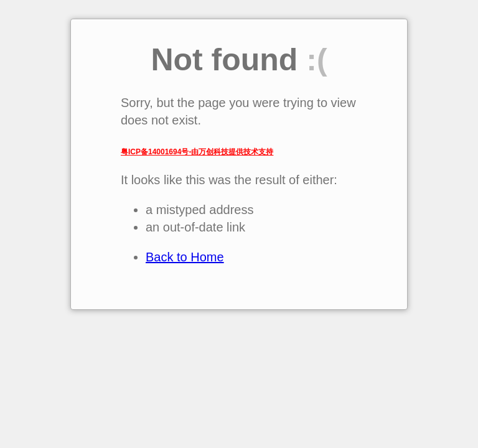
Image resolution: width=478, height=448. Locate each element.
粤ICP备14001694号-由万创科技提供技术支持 (197, 152)
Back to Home (185, 257)
